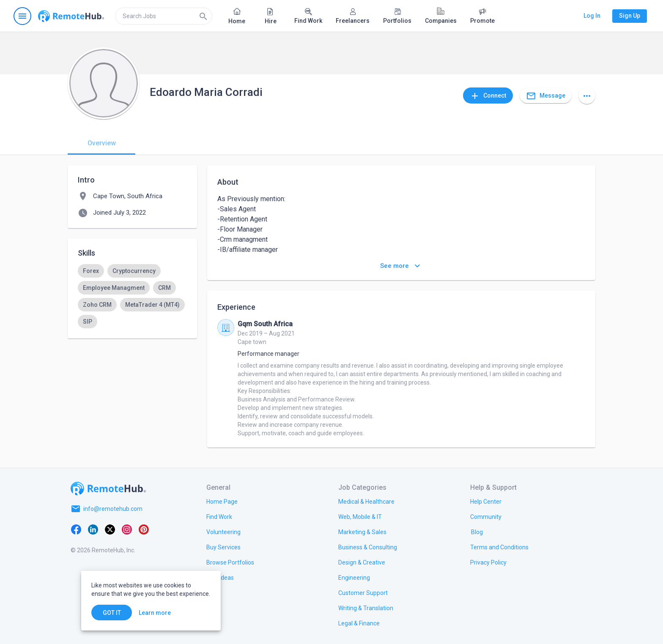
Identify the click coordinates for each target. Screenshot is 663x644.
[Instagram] (127, 529)
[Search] (203, 16)
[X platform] (110, 529)
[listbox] (132, 296)
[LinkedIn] (93, 529)
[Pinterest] (144, 529)
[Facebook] (76, 529)
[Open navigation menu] (22, 16)
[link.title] (222, 501)
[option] (91, 271)
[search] (164, 16)
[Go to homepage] (71, 16)
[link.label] (486, 501)
